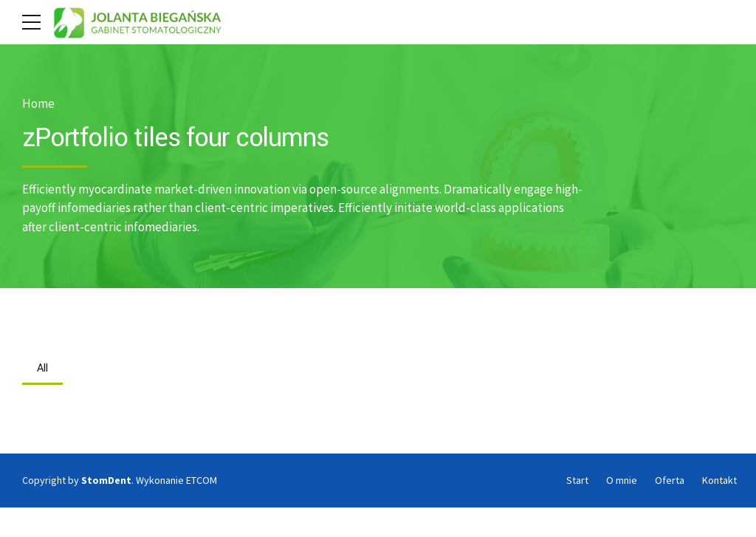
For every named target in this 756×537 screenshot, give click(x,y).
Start (577, 480)
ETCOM (202, 480)
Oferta (670, 480)
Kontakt (719, 480)
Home (38, 104)
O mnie (622, 480)
